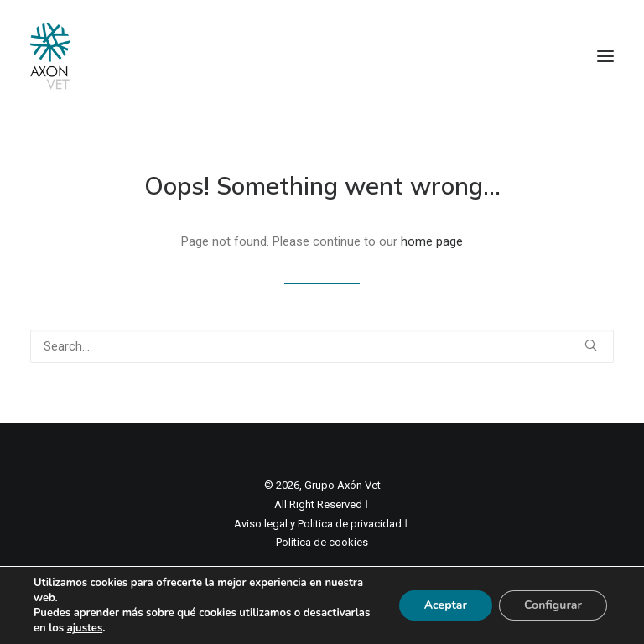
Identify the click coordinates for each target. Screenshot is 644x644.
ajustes (85, 628)
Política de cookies (322, 542)
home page (432, 241)
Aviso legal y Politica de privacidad (318, 524)
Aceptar (446, 605)
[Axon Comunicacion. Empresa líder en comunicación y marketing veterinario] (50, 56)
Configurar (553, 605)
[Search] (322, 346)
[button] (605, 56)
